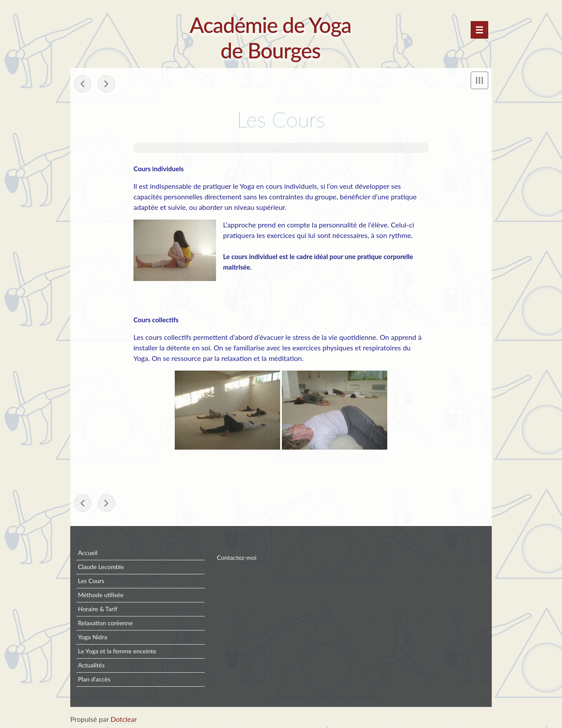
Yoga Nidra (92, 637)
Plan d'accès (94, 679)
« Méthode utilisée (83, 84)
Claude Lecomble (101, 567)
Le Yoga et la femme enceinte (117, 651)
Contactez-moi (237, 557)
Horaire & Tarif (97, 609)
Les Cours (91, 581)
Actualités (91, 665)
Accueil (87, 553)
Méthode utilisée (101, 595)
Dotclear (124, 719)
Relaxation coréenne (105, 623)
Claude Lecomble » (106, 84)
